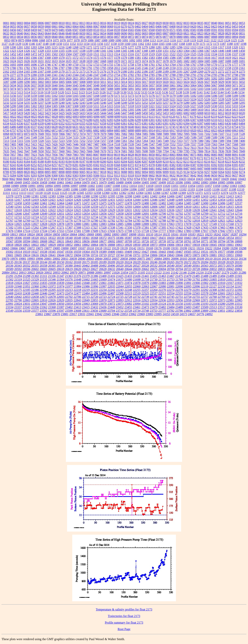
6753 (228, 127)
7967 (62, 155)
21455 (154, 276)
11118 (39, 193)
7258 (110, 141)
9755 (88, 179)
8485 (173, 169)
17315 (86, 227)
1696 (34, 65)
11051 (175, 186)
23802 (187, 311)
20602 (35, 269)
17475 (239, 227)
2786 (159, 75)
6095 (90, 117)
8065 (173, 155)
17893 (188, 231)
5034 (13, 85)
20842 (230, 269)
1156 (100, 44)
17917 (205, 231)
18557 (239, 238)
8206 (138, 162)
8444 (55, 169)
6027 (48, 117)
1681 (180, 61)
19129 (115, 248)
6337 (27, 124)
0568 (152, 30)
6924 (221, 130)
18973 (154, 245)
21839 (61, 283)
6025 (34, 117)
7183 (173, 137)
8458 (82, 169)
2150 (173, 68)
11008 (116, 186)
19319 (27, 252)
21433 (128, 276)
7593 (69, 148)
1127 (5, 44)
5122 (75, 92)
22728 (128, 297)
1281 (159, 47)
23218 (213, 304)
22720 (94, 297)
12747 (154, 217)
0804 (152, 33)
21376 (77, 276)
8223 (228, 162)
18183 (192, 234)
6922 (207, 130)
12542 (27, 207)
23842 (213, 311)
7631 (242, 148)
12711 (213, 214)
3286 (242, 78)
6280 (89, 120)
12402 (154, 196)
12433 (120, 200)
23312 (239, 304)
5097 (166, 89)
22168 (10, 290)
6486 (13, 127)
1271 (89, 47)
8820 (27, 172)
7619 (221, 148)
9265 (228, 172)
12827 (35, 224)
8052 (159, 155)
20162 (69, 262)
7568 (235, 144)
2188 (159, 72)
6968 (6, 134)
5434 (89, 113)
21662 (86, 279)
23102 (145, 304)
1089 (111, 40)
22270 (162, 290)
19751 (137, 255)
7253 (89, 141)
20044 (99, 259)
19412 (137, 252)
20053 (107, 259)
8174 (214, 158)
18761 (188, 241)
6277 (69, 120)
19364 (86, 252)
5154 (241, 92)
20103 (183, 259)
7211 (235, 137)
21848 (86, 283)
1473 (41, 54)
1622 (242, 58)
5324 (172, 106)
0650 (82, 33)
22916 (137, 300)
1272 (96, 47)
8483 (166, 169)
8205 (131, 162)
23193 (205, 304)
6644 (159, 127)
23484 (171, 307)
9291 (27, 175)
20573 (222, 266)
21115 (150, 273)
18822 (35, 245)
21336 (52, 276)
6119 (165, 117)
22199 (44, 290)
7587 (55, 148)
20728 (196, 269)
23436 (103, 307)
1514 (117, 54)
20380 (69, 266)
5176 (152, 96)
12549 (52, 207)
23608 (77, 311)
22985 (239, 300)
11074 (24, 189)
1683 (193, 61)
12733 (86, 217)
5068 (221, 85)
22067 (154, 286)
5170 (110, 96)
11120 (47, 193)
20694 (162, 269)
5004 (55, 82)
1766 (187, 65)
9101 (173, 172)
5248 (117, 103)
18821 (27, 245)
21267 (217, 273)
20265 (171, 262)
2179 (117, 72)
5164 (69, 96)
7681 (124, 151)
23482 (162, 307)
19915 (222, 255)
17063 (171, 224)
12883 (103, 224)
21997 (103, 286)
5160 (41, 96)
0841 (62, 37)
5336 (6, 110)
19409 (128, 252)
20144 (44, 262)
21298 (27, 276)
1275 (117, 47)
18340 (69, 238)
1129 (18, 44)
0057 (27, 26)
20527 (137, 266)
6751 (214, 127)
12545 (44, 207)
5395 (131, 110)
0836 (34, 37)
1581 (138, 58)
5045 (76, 85)
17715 (137, 231)
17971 (230, 231)
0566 (138, 30)
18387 (128, 238)
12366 (156, 193)
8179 (242, 158)
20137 (27, 262)
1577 (110, 58)
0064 (76, 26)
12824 (10, 224)
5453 (166, 113)
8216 (207, 162)
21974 (61, 286)
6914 (152, 130)
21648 (77, 279)
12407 (179, 196)
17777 (162, 231)
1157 (107, 44)
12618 (18, 210)
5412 (214, 110)
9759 (109, 179)
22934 (154, 300)
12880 (77, 224)
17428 (188, 227)
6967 (242, 130)
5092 (138, 89)
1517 (138, 54)
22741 (154, 297)
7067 (69, 134)
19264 (217, 248)
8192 (55, 162)
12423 (61, 200)
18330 (61, 238)
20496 (111, 266)
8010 (110, 155)
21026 (116, 273)
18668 (94, 241)
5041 (62, 85)
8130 (61, 158)
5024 (186, 82)
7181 (159, 137)
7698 (145, 151)
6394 (187, 124)
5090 (124, 89)
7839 (228, 151)
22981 (230, 300)
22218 (77, 290)
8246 (20, 165)
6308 (200, 120)
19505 (188, 252)
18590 (18, 241)
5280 (187, 103)
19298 (243, 248)
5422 (41, 113)
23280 (222, 304)
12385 (69, 196)
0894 (235, 37)
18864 (94, 245)
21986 (86, 286)
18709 (128, 241)
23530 (239, 307)
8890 (41, 172)
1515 (124, 54)
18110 (149, 234)
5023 (179, 82)
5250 (131, 103)
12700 (162, 214)
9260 (214, 172)
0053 (242, 23)
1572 (76, 58)
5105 (214, 89)
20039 (73, 259)
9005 (82, 172)
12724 (35, 217)
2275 (242, 72)
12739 (111, 217)
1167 (175, 44)
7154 (69, 137)
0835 (27, 37)
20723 (188, 269)
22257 (145, 290)
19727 (111, 255)
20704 (179, 269)
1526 (200, 54)
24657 (192, 314)
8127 (48, 158)
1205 (48, 47)
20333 (239, 262)
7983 (76, 155)
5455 (173, 113)
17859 (171, 231)
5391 (117, 110)
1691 (242, 61)
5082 (69, 89)
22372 (230, 290)
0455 (6, 30)
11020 (166, 186)
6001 (180, 113)
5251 (138, 103)
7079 (103, 134)
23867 (48, 314)
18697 (120, 241)
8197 (82, 162)
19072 (31, 248)
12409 (196, 196)
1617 (214, 58)
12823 (239, 221)
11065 (242, 186)
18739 (162, 241)
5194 (27, 99)
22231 (94, 290)
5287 (228, 103)
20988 (91, 273)
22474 (69, 293)
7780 (180, 151)
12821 (222, 221)
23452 (120, 307)
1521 (166, 54)
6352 (62, 124)
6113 (145, 117)
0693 (145, 33)
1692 (6, 65)
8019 (117, 155)
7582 (34, 148)
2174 (89, 72)
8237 (6, 165)
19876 (205, 255)
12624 (69, 210)
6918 (180, 130)
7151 (48, 137)
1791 (89, 68)
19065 (5, 248)
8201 (110, 162)
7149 (34, 137)
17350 (128, 227)
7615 (207, 148)
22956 (179, 300)
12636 (171, 210)
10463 (69, 182)
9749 (61, 179)
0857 (117, 37)
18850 (61, 245)
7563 (214, 144)
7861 (20, 155)
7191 (228, 137)
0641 (27, 33)
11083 (49, 189)
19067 (22, 248)
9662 (12, 179)
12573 (103, 207)
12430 (103, 200)
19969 (239, 255)
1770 (214, 65)
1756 (117, 65)
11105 (208, 189)
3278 (186, 78)
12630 (120, 210)
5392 (124, 110)
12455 (230, 200)
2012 (117, 68)
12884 (111, 224)
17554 (69, 231)
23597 (61, 311)
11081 (41, 189)
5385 (82, 110)
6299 (138, 120)
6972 (20, 134)
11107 (224, 189)
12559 (94, 207)
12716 (238, 214)
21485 (196, 276)
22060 (137, 286)
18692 (111, 241)
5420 (27, 113)
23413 (77, 307)
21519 (18, 279)
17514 (27, 231)
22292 (205, 290)
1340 (96, 51)
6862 (48, 130)
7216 (27, 141)
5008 (82, 82)
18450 (171, 238)
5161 (48, 96)
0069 (110, 26)
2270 (207, 72)
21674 (111, 279)
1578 (117, 58)
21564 (61, 279)
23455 (128, 307)
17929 (213, 231)
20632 (111, 269)
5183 (200, 96)
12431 (111, 200)
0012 (75, 23)
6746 (179, 127)
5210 (103, 99)
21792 (196, 279)
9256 (200, 172)
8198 (89, 162)
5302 (34, 106)
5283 (207, 103)
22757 (205, 297)
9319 (138, 175)
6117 (159, 117)
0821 (187, 33)
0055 (13, 26)
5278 (173, 103)
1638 (82, 61)
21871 (120, 283)
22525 (145, 293)
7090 (173, 134)
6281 (96, 120)
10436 (208, 179)
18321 (44, 238)
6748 (193, 127)
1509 (82, 54)
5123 (82, 92)
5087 (103, 89)
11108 (232, 189)
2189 (166, 72)
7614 (200, 148)
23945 (107, 314)
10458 (44, 182)
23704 (111, 311)
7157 (89, 137)
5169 (103, 96)
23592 (44, 311)
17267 (52, 227)
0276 (131, 26)
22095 (188, 286)
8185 (34, 162)
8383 (180, 165)
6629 (62, 127)
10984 (213, 182)
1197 (237, 44)
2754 (117, 75)
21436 (137, 276)
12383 (52, 196)
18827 (44, 245)
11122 (55, 193)
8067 (187, 155)
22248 (128, 290)
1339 (89, 51)
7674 (117, 151)
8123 (27, 158)
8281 (76, 165)
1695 (27, 65)
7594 (76, 148)
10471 (94, 182)
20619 (69, 269)
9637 (186, 175)
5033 (6, 85)
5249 (124, 103)
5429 (76, 113)
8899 (69, 172)
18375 (111, 238)
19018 (196, 245)
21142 (175, 273)
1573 (82, 58)
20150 (61, 262)
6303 (166, 120)
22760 (213, 297)
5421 (34, 113)
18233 (209, 234)
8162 (152, 158)
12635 (162, 210)
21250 (208, 273)
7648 (34, 151)
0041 (221, 23)
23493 (188, 307)
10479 (103, 182)
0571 (172, 30)
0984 (28, 40)
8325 (103, 165)
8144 (103, 158)
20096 (175, 259)
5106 (221, 89)
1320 (235, 47)
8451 (76, 169)
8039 (138, 155)
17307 (69, 227)
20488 (94, 266)
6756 (6, 130)
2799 (242, 75)
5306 (62, 106)
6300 (145, 120)
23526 (230, 307)
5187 (221, 96)
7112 (228, 134)
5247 (110, 103)
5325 (179, 106)
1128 (11, 44)
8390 (200, 165)
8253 (41, 165)
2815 (34, 78)
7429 (62, 144)
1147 (39, 44)
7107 (221, 134)
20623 (86, 269)
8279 (69, 165)
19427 (145, 252)
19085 (56, 248)
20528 (145, 266)
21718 (145, 279)
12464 (61, 203)
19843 (171, 255)
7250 (69, 141)
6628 (55, 127)
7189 (214, 137)
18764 (196, 241)
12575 (111, 207)
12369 (182, 193)
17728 (145, 231)
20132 (234, 259)
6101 (124, 117)
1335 (62, 51)
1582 (145, 58)
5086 (96, 89)
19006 (171, 245)
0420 (193, 26)
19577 (222, 252)
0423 (214, 26)
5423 (48, 113)
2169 (55, 72)
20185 (94, 262)
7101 (200, 134)
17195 (18, 227)
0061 (55, 26)
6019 (235, 113)
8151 (131, 158)
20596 (27, 269)
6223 (235, 117)
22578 (205, 293)
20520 (120, 266)
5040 (55, 85)
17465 (222, 227)
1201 (20, 47)
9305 (89, 175)
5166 (82, 96)
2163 (13, 72)
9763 (130, 179)
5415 (235, 110)
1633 (55, 61)
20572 (213, 266)
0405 (152, 26)
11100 (166, 189)
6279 (82, 120)
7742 (173, 151)
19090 (65, 248)
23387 (61, 307)
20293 (213, 262)
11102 (183, 189)
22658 (35, 297)
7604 (138, 148)
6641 (138, 127)
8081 (200, 155)
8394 (228, 165)
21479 (187, 276)
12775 (61, 221)
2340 (48, 75)
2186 (145, 72)
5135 (158, 92)
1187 (223, 44)
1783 (34, 68)
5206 (76, 99)
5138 (179, 92)
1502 (55, 54)
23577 (35, 311)
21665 (94, 279)
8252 (34, 165)
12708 (196, 214)
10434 (191, 179)
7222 (55, 141)
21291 (10, 276)
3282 (214, 78)
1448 (228, 51)
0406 (159, 26)
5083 (76, 89)
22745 (171, 297)
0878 (173, 37)
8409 (27, 169)
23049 (52, 304)
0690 (124, 33)
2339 (41, 75)
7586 (48, 148)
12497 (230, 203)
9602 (152, 175)
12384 (61, 196)
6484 (242, 124)
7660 (62, 151)
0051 (228, 23)
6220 (221, 117)
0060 (48, 26)
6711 (166, 127)
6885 (117, 130)
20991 (99, 273)
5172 (124, 96)
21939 (10, 286)
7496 (103, 144)
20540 (171, 266)
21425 (120, 276)
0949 (242, 37)
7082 (124, 134)
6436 (228, 124)
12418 (27, 200)
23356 (35, 307)
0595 (242, 30)
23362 (44, 307)
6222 (228, 117)
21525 (27, 279)
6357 (96, 124)
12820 (213, 221)
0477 (41, 30)
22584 (213, 293)
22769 (222, 297)
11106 (216, 189)
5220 (166, 99)
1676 (152, 61)
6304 (173, 120)
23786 (179, 311)
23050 (61, 304)
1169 (189, 44)
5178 (166, 96)
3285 (235, 78)
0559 (117, 30)
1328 (41, 51)
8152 (138, 158)
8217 (214, 162)
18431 (162, 238)
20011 (65, 259)
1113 (153, 40)
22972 (213, 300)
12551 (69, 207)
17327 (94, 227)
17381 (145, 227)
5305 (55, 106)
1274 (110, 47)
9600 (145, 175)
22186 (35, 290)
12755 (213, 217)
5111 (6, 92)
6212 (200, 117)
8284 (82, 165)
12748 (162, 217)
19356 (69, 252)
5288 (235, 103)
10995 (57, 186)
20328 (222, 262)
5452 (159, 113)
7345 (159, 141)
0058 (34, 26)
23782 (171, 311)
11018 (150, 186)
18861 (77, 245)
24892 (209, 314)
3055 (166, 78)
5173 (131, 96)
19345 (52, 252)
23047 (44, 304)
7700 (159, 151)
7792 (193, 151)
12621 (44, 210)
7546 (145, 144)
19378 (94, 252)
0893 (228, 37)
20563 (205, 266)
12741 (120, 217)
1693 (13, 65)
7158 (96, 137)
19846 (179, 255)
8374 (138, 165)
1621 (235, 58)
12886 (128, 224)
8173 (207, 158)
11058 (216, 186)
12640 (205, 210)
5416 (242, 110)
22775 (239, 297)
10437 (216, 179)
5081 (62, 89)
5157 (20, 96)
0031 (172, 23)
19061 (230, 245)
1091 (125, 40)
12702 (179, 214)
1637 (76, 61)
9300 (55, 175)
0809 (173, 33)
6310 (214, 120)
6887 (124, 130)
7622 (235, 148)
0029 (159, 23)
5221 (172, 99)
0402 (138, 26)
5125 (96, 92)
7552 (173, 144)
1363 (180, 51)
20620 (77, 269)
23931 (82, 314)
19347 (61, 252)
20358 (44, 266)
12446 (154, 200)
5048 (96, 85)
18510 (213, 238)
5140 (193, 92)
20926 (40, 273)
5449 (138, 113)
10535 (171, 182)
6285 (124, 120)
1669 (110, 61)
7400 (242, 141)
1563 (13, 58)
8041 (145, 155)
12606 (154, 207)
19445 (171, 252)
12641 (213, 210)
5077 (34, 89)
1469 (27, 54)
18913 (120, 245)
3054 (159, 78)
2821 (76, 78)
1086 (91, 40)
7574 (13, 148)
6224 (242, 117)
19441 (154, 252)
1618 (221, 58)
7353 (180, 141)
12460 (35, 203)
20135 (10, 262)
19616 (35, 255)
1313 (193, 47)
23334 (10, 307)
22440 (35, 293)
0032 (179, 23)
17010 (162, 224)
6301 (152, 120)
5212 (117, 99)
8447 (62, 169)
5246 (103, 103)
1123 (220, 40)
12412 (221, 196)
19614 (27, 255)
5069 (228, 85)
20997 (108, 273)
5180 (180, 96)
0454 (242, 26)
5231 (242, 99)
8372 (131, 165)
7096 (193, 134)
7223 (62, 141)
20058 (124, 259)
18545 (222, 238)
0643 (41, 33)
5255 (159, 103)
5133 (144, 92)
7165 (131, 137)
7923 (34, 155)
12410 (205, 196)
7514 (110, 144)
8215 (200, 162)
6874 (69, 130)
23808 (196, 311)
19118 (99, 248)
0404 (145, 26)
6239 (41, 120)
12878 (61, 224)
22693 (61, 297)
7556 (187, 144)
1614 (193, 58)
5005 (62, 82)
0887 (207, 37)
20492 (103, 266)
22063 (145, 286)
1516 (131, 54)
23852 (230, 311)
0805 (159, 33)
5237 (41, 103)
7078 (96, 134)
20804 (205, 269)
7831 (214, 151)
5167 (89, 96)
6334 (6, 124)
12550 (61, 207)
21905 (213, 283)
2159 (235, 68)
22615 (230, 293)
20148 (52, 262)
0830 (235, 33)
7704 (166, 151)
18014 (22, 234)
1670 (117, 61)
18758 (179, 241)
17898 (196, 231)
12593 (128, 207)
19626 (44, 255)
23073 (120, 304)
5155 (6, 96)
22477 (77, 293)
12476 (111, 203)
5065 (200, 85)
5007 (76, 82)
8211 (173, 162)
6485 (6, 127)
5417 (6, 113)
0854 (96, 37)
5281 (193, 103)
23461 (137, 307)
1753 (96, 65)
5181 (187, 96)
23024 (18, 304)
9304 (82, 175)
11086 (74, 189)
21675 (120, 279)
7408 (20, 144)
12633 (145, 210)
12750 (179, 217)
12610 (188, 207)
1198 (243, 44)
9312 (110, 175)
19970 (5, 259)
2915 (131, 78)
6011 (214, 113)
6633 (89, 127)
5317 (124, 106)
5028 (214, 82)
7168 (152, 137)
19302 (10, 252)
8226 (235, 162)
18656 (86, 241)
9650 (214, 175)
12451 (196, 200)
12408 (188, 196)
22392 (239, 290)
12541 (18, 207)
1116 (173, 40)
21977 (69, 286)
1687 (221, 61)
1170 (196, 44)
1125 (234, 40)
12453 (213, 200)
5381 (62, 110)
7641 (13, 151)
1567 (41, 58)
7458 (82, 144)
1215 (55, 47)
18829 (52, 245)
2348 (103, 75)
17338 (111, 227)
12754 (205, 217)
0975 (21, 40)
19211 (192, 248)
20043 (90, 259)
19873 (188, 255)
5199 (62, 99)
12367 (165, 193)
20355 (35, 266)
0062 (62, 26)
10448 (10, 182)
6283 (110, 120)
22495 (94, 293)
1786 (55, 68)
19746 (128, 255)
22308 (213, 290)
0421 (200, 26)
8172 (200, 158)
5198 (55, 99)
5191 (6, 99)
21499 (230, 276)
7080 (110, 134)
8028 (131, 155)
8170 (193, 158)
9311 (103, 175)
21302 (35, 276)
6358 (103, 124)
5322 (159, 106)
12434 (128, 200)
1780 (13, 68)
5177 (159, 96)
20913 (23, 273)
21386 (94, 276)
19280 (226, 248)
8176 (228, 158)
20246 (154, 262)
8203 (117, 162)
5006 (69, 82)
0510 (96, 30)
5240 (62, 103)
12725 (44, 217)
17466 (230, 227)
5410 (200, 110)
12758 (230, 217)
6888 (131, 130)
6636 (103, 127)
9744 (54, 179)
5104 (207, 89)
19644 (61, 255)
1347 (138, 51)
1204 (41, 47)
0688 (110, 33)
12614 (221, 207)
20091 (166, 259)
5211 (110, 99)
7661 (69, 151)
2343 (69, 75)
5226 (207, 99)
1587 (180, 58)
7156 (82, 137)
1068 (42, 40)
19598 (239, 252)
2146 (145, 68)
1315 (207, 47)
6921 (200, 130)
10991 (32, 186)
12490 (205, 203)
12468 (69, 203)
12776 (69, 221)
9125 (180, 172)
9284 (13, 175)
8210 (166, 162)
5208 (89, 99)
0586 (200, 30)
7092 (180, 134)
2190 (173, 72)
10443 (242, 179)
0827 (214, 33)
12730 (77, 217)
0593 (228, 30)
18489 (205, 238)
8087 (221, 155)
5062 (180, 85)
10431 (174, 179)
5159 (34, 96)
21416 (111, 276)
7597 (96, 148)
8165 (172, 158)
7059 (55, 134)
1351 (166, 51)
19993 (31, 259)
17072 (179, 224)
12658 (120, 214)
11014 (133, 186)
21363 (69, 276)
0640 (20, 33)
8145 (110, 158)
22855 (94, 300)
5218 (159, 99)
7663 (76, 151)
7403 (6, 144)
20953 (57, 273)
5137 (172, 92)
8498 (207, 169)
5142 (207, 92)
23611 (86, 311)
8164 (166, 158)
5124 (89, 92)
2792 (200, 75)
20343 (18, 266)
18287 (234, 234)
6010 (207, 113)
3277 (179, 78)
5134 (151, 92)
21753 (171, 279)
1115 (166, 40)
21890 (179, 283)
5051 (117, 85)
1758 (131, 65)
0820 (180, 33)
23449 (111, 307)
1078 (77, 40)
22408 (10, 293)
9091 (131, 172)
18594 (27, 241)
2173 (82, 72)
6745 (172, 127)
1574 (89, 58)
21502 (10, 279)
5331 (221, 106)
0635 (13, 33)
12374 (224, 193)
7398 (235, 141)
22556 (188, 293)
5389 (103, 110)
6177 (186, 117)
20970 (74, 273)
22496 (103, 293)
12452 (205, 200)
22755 (196, 297)
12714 (230, 214)
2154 (200, 68)
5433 (82, 113)
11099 (158, 189)
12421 (52, 200)
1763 (166, 65)
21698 (137, 279)
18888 (111, 245)
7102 (207, 134)
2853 (82, 78)
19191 (175, 248)
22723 (103, 297)
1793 (96, 68)
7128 (242, 134)
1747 (55, 65)
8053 (166, 155)
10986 (230, 182)
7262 (131, 141)
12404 (162, 196)
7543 (138, 144)
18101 (141, 234)
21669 (103, 279)
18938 (145, 245)
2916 (138, 78)
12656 (103, 214)
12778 (77, 221)
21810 (222, 279)
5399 (159, 110)
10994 (49, 186)
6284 (117, 120)
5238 (48, 103)
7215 (20, 141)
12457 (10, 203)
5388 (96, 110)
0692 (138, 33)
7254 (96, 141)
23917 (73, 314)
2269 (200, 72)
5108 (235, 89)
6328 (235, 120)
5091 (131, 89)
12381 (35, 196)
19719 (103, 255)
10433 (182, 179)
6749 (200, 127)
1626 (27, 61)
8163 (159, 158)
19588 (230, 252)
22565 (196, 293)
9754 (82, 179)
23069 (94, 304)
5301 (27, 106)
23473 (145, 307)
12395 (111, 196)
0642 (34, 33)
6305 (180, 120)
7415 (34, 144)
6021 (6, 117)
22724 (111, 297)
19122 (107, 248)
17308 (77, 227)
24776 (200, 314)
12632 (137, 210)
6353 (69, 124)
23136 (171, 304)
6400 (207, 124)
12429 (94, 200)
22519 (137, 293)
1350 (159, 51)
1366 (200, 51)
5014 (124, 82)
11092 (108, 189)
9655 (228, 175)
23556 (18, 311)
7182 (166, 137)
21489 (213, 276)
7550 (166, 144)
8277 (62, 165)
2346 (89, 75)
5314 (103, 106)
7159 (103, 137)
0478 (48, 30)
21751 (162, 279)
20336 (10, 266)
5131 (130, 92)
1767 (193, 65)
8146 (117, 158)
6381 (145, 124)
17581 (77, 231)
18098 (133, 234)
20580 (239, 266)
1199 (6, 47)
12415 (238, 196)
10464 (77, 182)
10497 (154, 182)
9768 (158, 179)
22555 (179, 293)
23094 (137, 304)
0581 (179, 30)
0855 (103, 37)
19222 (209, 248)
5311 (96, 106)
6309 (207, 120)
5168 (96, 96)
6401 (214, 124)
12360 (106, 193)
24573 (183, 314)
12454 (222, 200)
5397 (145, 110)
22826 (52, 300)
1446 (221, 51)
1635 (69, 61)
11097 (141, 189)
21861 (103, 283)
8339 (110, 165)
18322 (52, 238)
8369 (124, 165)
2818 (55, 78)
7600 (117, 148)
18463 (188, 238)
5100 (180, 89)
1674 (145, 61)
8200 (103, 162)
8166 (179, 158)
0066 (89, 26)
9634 (179, 175)
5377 (41, 110)
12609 (179, 207)
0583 (193, 30)
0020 (124, 23)
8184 (27, 162)
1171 (202, 44)
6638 (117, 127)
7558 (200, 144)
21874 (128, 283)
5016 (138, 82)
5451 (152, 113)
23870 (56, 314)
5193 (20, 99)
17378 (137, 227)
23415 (86, 307)
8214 (193, 162)
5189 (235, 96)
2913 (117, 78)
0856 (110, 37)
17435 (205, 227)
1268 (75, 47)
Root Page (124, 629)
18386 (120, 238)
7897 (27, 155)
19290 (234, 248)
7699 (152, 151)
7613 (193, 148)
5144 (221, 92)
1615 (200, 58)
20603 (44, 269)
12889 (145, 224)
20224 (128, 262)
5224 (193, 99)
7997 (82, 155)
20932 (48, 273)
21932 (239, 283)
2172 (76, 72)
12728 (61, 217)
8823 (34, 172)
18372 (103, 238)
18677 (103, 241)
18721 (137, 241)
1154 (86, 44)
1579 (124, 58)
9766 (151, 179)
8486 (180, 169)
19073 (39, 248)
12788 (162, 221)
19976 (14, 259)
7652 (48, 151)
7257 (103, 141)
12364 (140, 193)
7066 (62, 134)
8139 (82, 158)
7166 (138, 137)
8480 (145, 169)
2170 (62, 72)
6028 (55, 117)
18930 (137, 245)
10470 (86, 182)
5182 (193, 96)
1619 (228, 58)
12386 (77, 196)
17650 (111, 231)
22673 (44, 297)
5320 (145, 106)
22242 (111, 290)
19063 (239, 245)
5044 (69, 85)
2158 (228, 68)
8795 (13, 172)
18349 (77, 238)
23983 (150, 314)
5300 (20, 106)
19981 (22, 259)
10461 (61, 182)
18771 (205, 241)
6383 (159, 124)
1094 (146, 40)
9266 (235, 172)
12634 (154, 210)
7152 (55, 137)
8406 (13, 169)
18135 (166, 234)
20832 (213, 269)
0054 (6, 26)
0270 (124, 26)
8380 (159, 165)
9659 (242, 175)
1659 (89, 61)
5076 (27, 89)
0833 (13, 37)
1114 (160, 40)
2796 (221, 75)
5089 (117, 89)
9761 (116, 179)
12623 (61, 210)
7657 (55, 151)
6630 (69, 127)
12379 (18, 196)
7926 (41, 155)
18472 (196, 238)
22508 (120, 293)
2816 (41, 78)
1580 (131, 58)
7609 (166, 148)
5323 (166, 106)
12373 (216, 193)
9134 (187, 172)
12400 (137, 196)
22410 (18, 293)
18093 (116, 234)
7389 (221, 141)
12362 (123, 193)
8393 (221, 165)
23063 (86, 304)
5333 (235, 106)
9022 (110, 172)
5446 (117, 113)
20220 (120, 262)
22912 (128, 300)
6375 (138, 124)
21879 (145, 283)
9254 (193, 172)
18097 (124, 234)
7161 (117, 137)
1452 (13, 54)
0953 (7, 40)
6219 (214, 117)
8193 (62, 162)
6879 (82, 130)
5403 (187, 110)
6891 (145, 130)
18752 (171, 241)
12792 (188, 221)
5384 (76, 110)
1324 (20, 51)
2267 (187, 72)
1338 (82, 51)
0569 (159, 30)
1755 (110, 65)
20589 (10, 269)
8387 (193, 165)
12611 (196, 207)
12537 (239, 203)
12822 (230, 221)
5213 (124, 99)
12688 (137, 214)
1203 (34, 47)
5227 (214, 99)
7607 (159, 148)
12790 (171, 221)
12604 (137, 207)
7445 (69, 144)
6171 (179, 117)
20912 (14, 273)
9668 (26, 179)
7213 (6, 141)
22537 (154, 293)
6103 (138, 117)
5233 (13, 103)
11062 (225, 186)
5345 (20, 110)
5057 (152, 85)
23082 (128, 304)
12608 (171, 207)
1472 (34, 54)
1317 (221, 47)
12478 (128, 203)
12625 (77, 210)
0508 (82, 30)
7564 (221, 144)
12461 (44, 203)
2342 (62, 75)
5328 (200, 106)
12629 (111, 210)
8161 (145, 158)
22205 (52, 290)
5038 (41, 85)
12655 (94, 214)
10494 (137, 182)
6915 (159, 130)
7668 (96, 151)
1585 (166, 58)
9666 (19, 179)
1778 (242, 65)
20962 (65, 273)
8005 (89, 155)
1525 (193, 54)
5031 (235, 82)
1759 (138, 65)
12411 (213, 196)
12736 (103, 217)
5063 (187, 85)
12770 (35, 221)
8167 (186, 158)
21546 (52, 279)
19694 (77, 255)
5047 (89, 85)
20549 (188, 266)
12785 (137, 221)
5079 (48, 89)
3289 (20, 82)
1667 (96, 61)
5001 (34, 82)
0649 (76, 33)
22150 (221, 286)
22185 (27, 290)
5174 (138, 96)
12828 (44, 224)
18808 (239, 241)
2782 (131, 75)
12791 (179, 221)
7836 (221, 151)
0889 (221, 37)
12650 (52, 214)
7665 (82, 151)
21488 (204, 276)
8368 (117, 165)
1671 (124, 61)
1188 (230, 44)
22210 (61, 290)
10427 (166, 179)
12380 (27, 196)
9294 (41, 175)
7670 (103, 151)
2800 (6, 78)
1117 (180, 40)
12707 (188, 214)
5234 (20, 103)
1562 (6, 58)
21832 (35, 283)
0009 (55, 23)
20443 (77, 266)
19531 (205, 252)
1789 (76, 68)
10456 (35, 182)
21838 (52, 283)
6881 (89, 130)
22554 (171, 293)
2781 (124, 75)
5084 (82, 89)
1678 (166, 61)
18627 (52, 241)
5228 (221, 99)
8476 (131, 169)
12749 (171, 217)
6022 (13, 117)
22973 (222, 300)
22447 (52, 293)
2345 (82, 75)
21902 (205, 283)
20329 (230, 262)
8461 (89, 169)
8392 (214, 165)
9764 (137, 179)
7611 (179, 148)
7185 (187, 137)
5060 (166, 85)
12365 (148, 193)
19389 (103, 252)
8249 (27, 165)
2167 (41, 72)
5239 (55, 103)
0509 (89, 30)
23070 (103, 304)
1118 (186, 40)
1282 (166, 47)
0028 (152, 23)
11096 (133, 189)
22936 (162, 300)
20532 (154, 266)
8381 (166, 165)
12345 (80, 193)
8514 (242, 169)
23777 (162, 311)
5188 (228, 96)
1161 (134, 44)
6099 (117, 117)
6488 (20, 127)
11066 (7, 189)
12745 (145, 217)
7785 (187, 151)
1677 (159, 61)
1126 (241, 40)
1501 (48, 54)
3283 (221, 78)
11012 (125, 186)
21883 (162, 283)
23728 (128, 311)
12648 (35, 214)
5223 (186, 99)
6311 (221, 120)
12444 (137, 200)
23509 (205, 307)
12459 (27, 203)
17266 (44, 227)
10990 (23, 186)
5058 (159, 85)
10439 (225, 179)
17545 (52, 231)
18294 (243, 234)
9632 (172, 175)
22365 (222, 290)
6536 (27, 127)
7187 (200, 137)
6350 (55, 124)
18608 (44, 241)
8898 (62, 172)
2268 (193, 72)
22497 (111, 293)
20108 (192, 259)
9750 (68, 179)
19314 (18, 252)
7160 (110, 137)
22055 (128, 286)
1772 (221, 65)
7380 (200, 141)
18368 (94, 238)
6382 (152, 124)
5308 (76, 106)
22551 (162, 293)
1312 (186, 47)
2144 (131, 68)
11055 (200, 186)
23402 (69, 307)
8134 (68, 158)
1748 (62, 65)
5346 (27, 110)
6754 (235, 127)
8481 (152, 169)
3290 (27, 82)
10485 (111, 182)
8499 (214, 169)
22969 (196, 300)
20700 (171, 269)
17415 (171, 227)
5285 (221, 103)
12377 (241, 193)
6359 (110, 124)
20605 (52, 269)
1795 (103, 68)
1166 (168, 44)
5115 (34, 92)
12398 (128, 196)
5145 (228, 92)
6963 (235, 130)
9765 (144, 179)
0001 (6, 23)
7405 (13, 144)
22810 (44, 300)
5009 (89, 82)
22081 (171, 286)
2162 (6, 72)
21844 (69, 283)
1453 (20, 54)
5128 (117, 92)
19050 (222, 245)
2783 (138, 75)
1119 (193, 40)
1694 (20, 65)
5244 (89, 103)
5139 (186, 92)
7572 (6, 148)
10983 (205, 182)
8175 (221, 158)
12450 (188, 200)
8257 (55, 165)
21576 (69, 279)
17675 (120, 231)
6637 (110, 127)
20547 (179, 266)
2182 (138, 72)
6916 (166, 130)
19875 (196, 255)
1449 (235, 51)
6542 (41, 127)
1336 (69, 51)
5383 (69, 110)
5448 (131, 113)
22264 (154, 290)
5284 (214, 103)
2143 (124, 68)
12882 (94, 224)
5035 (20, 85)
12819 (205, 221)
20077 (150, 259)
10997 (74, 186)
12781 (103, 221)
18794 (222, 241)
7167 (145, 137)
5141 (200, 92)
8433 (34, 169)
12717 (10, 217)
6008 (200, 113)
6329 (242, 120)
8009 (103, 155)
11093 (116, 189)
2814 (27, 78)
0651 (89, 33)
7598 (103, 148)
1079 (84, 40)
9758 (102, 179)
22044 (120, 286)
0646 (62, 33)
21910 (222, 283)
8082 (207, 155)
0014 (89, 23)
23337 (18, 307)
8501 (221, 169)
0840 (55, 37)
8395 (235, 165)
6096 (97, 117)
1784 (41, 68)
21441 (145, 276)
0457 (20, 30)
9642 (193, 175)
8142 (89, 158)
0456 (13, 30)
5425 (62, 113)
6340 (48, 124)
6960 (228, 130)
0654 (103, 33)
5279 (180, 103)
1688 (228, 61)
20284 (205, 262)
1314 (200, 47)
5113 (20, 92)
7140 (20, 137)
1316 (214, 47)
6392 (173, 124)
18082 (107, 234)
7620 (228, 148)
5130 (124, 92)
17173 (239, 224)
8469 (110, 169)
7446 (76, 144)
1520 (159, 54)
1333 (48, 51)
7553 (180, 144)
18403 (145, 238)
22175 (18, 290)
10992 (40, 186)
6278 (76, 120)
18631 (61, 241)
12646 (18, 214)
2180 (124, 72)
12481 (154, 203)
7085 (145, 134)
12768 (18, 221)
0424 (221, 26)
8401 (6, 169)
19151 (141, 248)
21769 (179, 279)
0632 (6, 33)
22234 (103, 290)
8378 (152, 165)
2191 (180, 72)
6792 (20, 130)
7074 (82, 134)
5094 (152, 89)
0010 (62, 23)
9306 (96, 175)
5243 (82, 103)
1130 (25, 44)
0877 (166, 37)
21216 (200, 273)
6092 (69, 117)
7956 (55, 155)
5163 (62, 96)
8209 (159, 162)
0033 (186, 23)
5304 (48, 106)
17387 (154, 227)
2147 (152, 68)
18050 (56, 234)
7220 (41, 141)
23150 (179, 304)
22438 (27, 293)
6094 (83, 117)
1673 (138, 61)
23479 (154, 307)
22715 (86, 297)
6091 (62, 117)
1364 (187, 51)
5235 (27, 103)
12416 (10, 200)
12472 (86, 203)
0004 (27, 23)
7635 (6, 151)
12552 (77, 207)
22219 (86, 290)
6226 (13, 120)
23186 (196, 304)
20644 (128, 269)
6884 (110, 130)
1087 (98, 40)
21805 (213, 279)
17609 (94, 231)
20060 (133, 259)
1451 (6, 54)
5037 (34, 85)
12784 (128, 221)
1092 (132, 40)
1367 (207, 51)
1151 (66, 44)
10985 (222, 182)
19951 (230, 255)
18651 (77, 241)
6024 (27, 117)
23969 (141, 314)
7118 (235, 134)
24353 (166, 314)
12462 (52, 203)
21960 (35, 286)
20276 (196, 262)
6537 (34, 127)
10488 (120, 182)
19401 (120, 252)
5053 (131, 85)
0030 (166, 23)
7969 (69, 155)
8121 (20, 158)
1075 (56, 40)
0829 (228, 33)
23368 (52, 307)
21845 (77, 283)
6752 (221, 127)
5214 (131, 99)
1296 (179, 47)
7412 (27, 144)
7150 (41, 137)
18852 (69, 245)
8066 (180, 155)
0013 (82, 23)
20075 (141, 259)
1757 (124, 65)
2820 (69, 78)
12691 (145, 214)
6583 (48, 127)
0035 (200, 23)
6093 (76, 117)
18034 (48, 234)
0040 (214, 23)
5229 (228, 99)
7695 (138, 151)
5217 (152, 99)
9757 (95, 179)
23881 (65, 314)
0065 (82, 26)
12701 (171, 214)
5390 (110, 110)
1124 (227, 40)
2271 (214, 72)
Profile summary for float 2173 (124, 623)
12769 (27, 221)
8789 (6, 172)
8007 (96, 155)
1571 (69, 58)
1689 (235, 61)
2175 (96, 72)
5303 (41, 106)
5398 (152, 110)
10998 (83, 186)
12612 (204, 207)
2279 (27, 75)
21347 (60, 276)
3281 (207, 78)
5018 (152, 82)
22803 (27, 300)
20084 (158, 259)
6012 (221, 113)
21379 (86, 276)
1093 (139, 40)
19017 (188, 245)
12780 (94, 221)
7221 (48, 141)
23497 (196, 307)
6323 (228, 120)
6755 (242, 127)
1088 (104, 40)
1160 (127, 44)
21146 (183, 273)
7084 (138, 134)
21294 (18, 276)
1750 (76, 65)
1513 (110, 54)
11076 (33, 189)
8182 (13, 162)
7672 (110, 151)
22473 (61, 293)
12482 (162, 203)
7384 (214, 141)
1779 (6, 68)
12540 (10, 207)
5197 (48, 99)
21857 (94, 283)
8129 (55, 158)
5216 (145, 99)
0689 (117, 33)
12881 (86, 224)
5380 (55, 110)
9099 (166, 172)
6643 (152, 127)
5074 (13, 89)
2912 (110, 78)
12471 (77, 203)
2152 (187, 68)
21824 (18, 283)
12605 (145, 207)
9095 (152, 172)
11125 (64, 193)
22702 (69, 297)
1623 (6, 61)
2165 (27, 72)
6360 (117, 124)
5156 (13, 96)
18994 (162, 245)
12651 (61, 214)
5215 (138, 99)
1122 (213, 40)
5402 (180, 110)
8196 (76, 162)
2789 (180, 75)
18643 (69, 241)
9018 (103, 172)
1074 (49, 40)
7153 (62, 137)
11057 (208, 186)
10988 (6, 186)
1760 (145, 65)
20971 (82, 273)
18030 (39, 234)
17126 (196, 224)
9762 (123, 179)
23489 (179, 307)
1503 (62, 54)
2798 (235, 75)
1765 (180, 65)
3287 (6, 82)
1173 (216, 44)
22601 (222, 293)
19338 (44, 252)
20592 (18, 269)
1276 (124, 47)
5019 (159, 82)
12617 (10, 210)
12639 (196, 210)
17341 (120, 227)
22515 (128, 293)
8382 (173, 165)
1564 (20, 58)
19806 (154, 255)
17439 (213, 227)
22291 (196, 290)
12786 (145, 221)
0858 (124, 37)
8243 (13, 165)
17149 (213, 224)
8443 (48, 169)
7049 (41, 134)
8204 (124, 162)
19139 (124, 248)
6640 (131, 127)
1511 (96, 54)
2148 (159, 68)
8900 (76, 172)
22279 (188, 290)
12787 (154, 221)
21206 (191, 273)
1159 (121, 44)
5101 (187, 89)
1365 (193, 51)
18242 (217, 234)
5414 (228, 110)
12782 (111, 221)
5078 (41, 89)
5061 (173, 85)
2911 (103, 78)
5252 (145, 103)
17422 (179, 227)
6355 (82, 124)
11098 (150, 189)
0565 (131, 30)
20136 (18, 262)
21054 (124, 273)
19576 (213, 252)
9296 (48, 175)
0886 (200, 37)
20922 (31, 273)
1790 (82, 68)
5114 (27, 92)
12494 (213, 203)
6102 (131, 117)
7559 (207, 144)
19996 (39, 259)
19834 (162, 255)
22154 (230, 286)
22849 (86, 300)
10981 (188, 182)
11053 (183, 186)
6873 (62, 130)
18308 (27, 238)
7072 (76, 134)
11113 (23, 193)
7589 (62, 148)
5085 (89, 89)
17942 (222, 231)
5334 (242, 106)
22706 (77, 297)
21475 (179, 276)
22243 (120, 290)
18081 (99, 234)
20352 (27, 266)
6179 (193, 117)
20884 (6, 273)
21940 (18, 286)
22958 (188, 300)
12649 (44, 214)
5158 (27, 96)
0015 (96, 23)
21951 (27, 286)
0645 (55, 33)
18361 (86, 238)
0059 (41, 26)
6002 (187, 113)
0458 (27, 30)
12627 (94, 210)
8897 (55, 172)
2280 (34, 75)
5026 (200, 82)
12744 (137, 217)
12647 (27, 214)
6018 (228, 113)
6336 (20, 124)
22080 (162, 286)
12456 (239, 200)
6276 (62, 120)
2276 (6, 75)
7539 (131, 144)
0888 (214, 37)
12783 (120, 221)
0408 (172, 26)
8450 (69, 169)
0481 (62, 30)
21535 (44, 279)
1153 (80, 44)
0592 (221, 30)
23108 (154, 304)
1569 (55, 58)
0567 (145, 30)
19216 (200, 248)
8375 (145, 165)
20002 (56, 259)
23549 (10, 311)
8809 (20, 172)
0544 (110, 30)
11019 (158, 186)
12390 (94, 196)
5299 (13, 106)
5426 (69, 113)
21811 (230, 279)
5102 (193, 89)
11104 (199, 189)
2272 (221, 72)
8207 (145, 162)
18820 (18, 245)
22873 (111, 300)
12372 (207, 193)
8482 (159, 169)
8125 (34, 158)
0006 (41, 23)
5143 (214, 92)
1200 (13, 47)
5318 (131, 106)
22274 (171, 290)
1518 (145, 54)
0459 (34, 30)
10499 (162, 182)
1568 (48, 58)
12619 (27, 210)
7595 (82, 148)
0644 (48, 33)
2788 (173, 75)
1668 (103, 61)
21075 (133, 273)
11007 (108, 186)
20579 (230, 266)
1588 (187, 58)
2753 (110, 75)
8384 (187, 165)
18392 (137, 238)
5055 (138, 85)
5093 (145, 89)
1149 (52, 44)
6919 (187, 130)
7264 (145, 141)
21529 (35, 279)
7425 (48, 144)
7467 (89, 144)
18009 (5, 234)
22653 (27, 297)
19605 (18, 255)
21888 (171, 283)
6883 (103, 130)
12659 (128, 214)
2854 (89, 78)
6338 (34, 124)
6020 (242, 113)
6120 (172, 117)
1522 (172, 54)
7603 (131, 148)
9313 (117, 175)
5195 (34, 99)
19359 (77, 252)
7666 (89, 151)
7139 (13, 137)
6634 (96, 127)
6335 (13, 124)
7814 (207, 151)
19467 (179, 252)
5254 (152, 103)
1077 (70, 40)
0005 (34, 23)
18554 (230, 238)
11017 (141, 186)
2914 (124, 78)
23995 (158, 314)
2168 (48, 72)
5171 (117, 96)
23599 (69, 311)
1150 (59, 44)
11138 (72, 193)
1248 (68, 47)
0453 (235, 26)
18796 (230, 241)
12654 (86, 214)
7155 (76, 137)
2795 (214, 75)
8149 (124, 158)
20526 (128, 266)
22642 (18, 297)
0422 (207, 26)
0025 (138, 23)
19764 (145, 255)
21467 (171, 276)
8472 (117, 169)
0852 (82, 37)
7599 (110, 148)
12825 (18, 224)
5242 (76, 103)
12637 (179, 210)
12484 (179, 203)
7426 (55, 144)
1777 (235, 65)
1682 (187, 61)
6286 (131, 120)
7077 (89, 134)
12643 (230, 210)
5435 (96, 113)
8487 (187, 169)
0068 (103, 26)
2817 (48, 78)
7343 (152, 141)
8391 (207, 165)
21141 (166, 273)
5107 (228, 89)
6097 (103, 117)
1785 (48, 68)
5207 (82, 99)
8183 (20, 162)
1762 (159, 65)
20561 (196, 266)
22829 (61, 300)
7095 (187, 134)
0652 (96, 33)
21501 (238, 276)
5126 (103, 92)
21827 (27, 283)
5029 (221, 82)
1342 (110, 51)
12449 (179, 200)
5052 (124, 85)
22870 (103, 300)
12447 (162, 200)
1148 (46, 44)
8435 (41, 169)
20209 (111, 262)
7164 (124, 137)
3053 (152, 78)
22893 (120, 300)
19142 (132, 248)
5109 (242, 89)
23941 (90, 314)
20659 (137, 269)
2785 (152, 75)
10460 (52, 182)
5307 (69, 106)
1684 (200, 61)
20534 (162, 266)
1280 (152, 47)
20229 (137, 262)
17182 (10, 227)
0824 (207, 33)
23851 (221, 311)
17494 (18, 231)
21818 (10, 283)
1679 (173, 61)
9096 (159, 172)
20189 (103, 262)
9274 (242, 172)
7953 (48, 155)
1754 (103, 65)
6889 (138, 130)
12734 (94, 217)
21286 (242, 273)
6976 (34, 134)
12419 (35, 200)
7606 (152, 148)
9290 (20, 175)
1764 (173, 65)
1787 (62, 68)
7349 (166, 141)
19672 (69, 255)
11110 (240, 189)
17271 (61, 227)
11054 (191, 186)
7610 (173, 148)
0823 (200, 33)
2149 (166, 68)
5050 (110, 85)
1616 (207, 58)
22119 (205, 286)
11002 (91, 186)
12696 (154, 214)
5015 (131, 82)
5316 (117, 106)
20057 (116, 259)
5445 (110, 113)
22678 (52, 297)
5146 (235, 92)
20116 (217, 259)
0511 (103, 30)
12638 (188, 210)
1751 (82, 65)
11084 (58, 189)
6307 (193, 120)
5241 (69, 103)
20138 (35, 262)
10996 (66, 186)
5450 (145, 113)
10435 (199, 179)
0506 (69, 30)
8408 (20, 169)
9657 (235, 175)
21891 (188, 283)
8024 (124, 155)
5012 (110, 82)
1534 (214, 54)
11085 (66, 189)
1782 (27, 68)
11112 (14, 193)
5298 (6, 106)
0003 (20, 23)
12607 (162, 207)
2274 (235, 72)
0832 (6, 37)
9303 (76, 175)
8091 (235, 155)
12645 (10, 214)
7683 (131, 151)
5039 (48, 85)
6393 (180, 124)
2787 (166, 75)
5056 (145, 85)
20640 (120, 269)
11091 (100, 189)
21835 (44, 283)
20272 (188, 262)
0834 (20, 37)
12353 (89, 193)
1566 (34, 58)
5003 (48, 82)
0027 (145, 23)
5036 (27, 85)
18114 (158, 234)
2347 (96, 75)
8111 (6, 158)
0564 (124, 30)
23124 (162, 304)
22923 (145, 300)
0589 (207, 30)
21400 (103, 276)
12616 (238, 207)
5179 (173, 96)
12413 (230, 196)
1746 (48, 65)
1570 (62, 58)
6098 (110, 117)
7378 (193, 141)
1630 (34, 61)
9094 (145, 172)
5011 (103, 82)
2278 (20, 75)
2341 (55, 75)
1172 (209, 44)
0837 (41, 37)
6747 (186, 127)
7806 (200, 151)
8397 (242, 165)
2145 (138, 68)
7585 (41, 148)
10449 (18, 182)
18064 (73, 234)
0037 (207, 23)
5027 (207, 82)
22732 (137, 297)
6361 (124, 124)
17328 (103, 227)
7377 (187, 141)
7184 (180, 137)
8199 (96, 162)
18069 (90, 234)
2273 (228, 72)
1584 (159, 58)
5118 (47, 92)
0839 (48, 37)
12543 (35, 207)
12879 (69, 224)
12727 (52, 217)
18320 (35, 238)
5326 (186, 106)
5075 (20, 89)
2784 (145, 75)
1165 (162, 44)
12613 (213, 207)
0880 (180, 37)
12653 (77, 214)
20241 (145, 262)
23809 (204, 311)
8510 (228, 169)
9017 (96, 172)
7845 (235, 151)
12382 (44, 196)
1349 (152, 51)
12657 (111, 214)
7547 (152, 144)
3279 (193, 78)
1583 (152, 58)
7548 (159, 144)
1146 (32, 44)
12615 (230, 207)
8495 (193, 169)
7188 (207, 137)
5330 (214, 106)
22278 (179, 290)
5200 (69, 99)
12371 (199, 193)
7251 (76, 141)
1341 (103, 51)
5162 (55, 96)
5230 (235, 99)
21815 (238, 279)
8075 (193, 155)
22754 (188, 297)
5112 (13, 92)
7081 (117, 134)
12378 (10, 196)
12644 (239, 210)
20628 (103, 269)
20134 (243, 259)
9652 (221, 175)
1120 (200, 40)
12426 (77, 200)
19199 (183, 248)
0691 (131, 33)
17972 (239, 231)
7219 (34, 141)
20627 (94, 269)
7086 (152, 134)
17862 (179, 231)
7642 (20, 151)
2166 (34, 72)
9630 (159, 175)
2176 (103, 72)
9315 (124, 175)
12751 (188, 217)
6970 (13, 134)
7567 (228, 144)
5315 (110, 106)
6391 (166, 124)
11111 (7, 193)
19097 (73, 248)
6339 (41, 124)
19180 (166, 248)
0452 (228, 26)
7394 (228, 141)
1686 (214, 61)
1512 (103, 54)
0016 (103, 23)
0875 (152, 37)
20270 (179, 262)
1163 (148, 44)
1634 (62, 61)
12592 (120, 207)
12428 (86, 200)
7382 (207, 141)
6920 (193, 130)
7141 (27, 137)
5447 (124, 113)
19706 (86, 255)
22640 (10, 297)
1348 (145, 51)
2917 (145, 78)
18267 (226, 234)
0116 (117, 26)
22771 (230, 297)
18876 (103, 245)
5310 (89, 106)
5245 (96, 103)
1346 (131, 51)
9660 (5, 179)
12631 (128, 210)
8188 (41, 162)
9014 (89, 172)
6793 (27, 130)
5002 (41, 82)
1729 (41, 65)
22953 (171, 300)
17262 (35, 227)
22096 (196, 286)
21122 (158, 273)
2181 (131, 72)
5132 (137, 92)
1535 (221, 54)
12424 (69, 200)
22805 (35, 300)
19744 (120, 255)
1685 (207, 61)
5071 (235, 85)
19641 (52, 255)
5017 (145, 82)
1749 (69, 65)
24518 (175, 314)
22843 (77, 300)
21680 (128, 279)
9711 (33, 179)
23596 (52, 311)
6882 (96, 130)
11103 (191, 189)
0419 (186, 26)
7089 (166, 134)
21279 (225, 273)
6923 (214, 130)
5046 (82, 85)
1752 (89, 65)
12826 (27, 224)
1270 (82, 47)
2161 (242, 68)
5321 (152, 106)
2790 (187, 75)
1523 (179, 54)
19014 (179, 245)
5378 (48, 110)
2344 (76, 75)
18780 (213, 241)
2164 (20, 72)
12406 (171, 196)
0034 (193, 23)
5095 (159, 89)
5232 (6, 103)
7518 (117, 144)
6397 (200, 124)
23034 (35, 304)
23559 (27, 311)
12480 (145, 203)
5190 (242, 96)
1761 (152, 65)
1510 (89, 54)
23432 (94, 307)
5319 (138, 106)
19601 (10, 255)
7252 (82, 141)
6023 (20, 117)
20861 (239, 269)
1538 (242, 54)
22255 (137, 290)
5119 (54, 92)
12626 (86, 210)
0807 (166, 33)
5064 (193, 85)
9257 (207, 172)
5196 (41, 99)
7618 (214, 148)
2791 (193, 75)
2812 (13, 78)
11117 (31, 193)
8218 (221, 162)
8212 (179, 162)
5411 (207, 110)
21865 (111, 283)
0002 (13, 23)
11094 (125, 189)
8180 (6, 162)
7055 (48, 134)
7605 (145, 148)
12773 (44, 221)
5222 (179, 99)
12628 (103, 210)
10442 (233, 179)
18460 (179, 238)
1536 (228, 54)
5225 (200, 99)
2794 (207, 75)
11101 (175, 189)
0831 (242, 33)
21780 (188, 279)
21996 (94, 286)
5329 (207, 106)
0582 (186, 30)
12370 (190, 193)
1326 (27, 51)
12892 (154, 224)
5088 (110, 89)
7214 (13, 141)
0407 (166, 26)
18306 (18, 238)
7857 (13, 155)
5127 (110, 92)
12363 (131, 193)
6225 (6, 120)
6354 (76, 124)
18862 (86, 245)
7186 (193, 137)
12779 (86, 221)
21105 (141, 273)
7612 (186, 148)
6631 (76, 127)
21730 (154, 279)
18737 (154, 241)
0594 (235, 30)
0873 (138, 37)
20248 (162, 262)
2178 (110, 72)
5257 (166, 103)
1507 (76, 54)
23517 (222, 307)
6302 (159, 120)
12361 (114, 193)
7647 (27, 151)
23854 (238, 311)
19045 (213, 245)
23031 (27, 304)
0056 (20, 26)
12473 (94, 203)
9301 (62, 175)
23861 (39, 314)
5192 (13, 99)
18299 (10, 238)
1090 (118, 40)
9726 (40, 179)
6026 (41, 117)
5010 (96, 82)
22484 (86, 293)
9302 (69, 175)
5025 (193, 82)
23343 (27, 307)
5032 (242, 82)
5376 (34, 110)
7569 (242, 144)
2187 (152, 72)
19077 (48, 248)
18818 (10, 245)
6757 (13, 130)
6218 (207, 117)
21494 (221, 276)
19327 (35, 252)
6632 (82, 127)
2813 (20, 78)
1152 (73, 44)
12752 (196, 217)
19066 (14, 248)
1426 (214, 51)
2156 (214, 68)
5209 (96, 99)
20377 (61, 266)
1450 (242, 51)
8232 (242, 162)
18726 (145, 241)
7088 (159, 134)
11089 (83, 189)
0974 (14, 40)
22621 (239, 293)
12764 (239, 217)
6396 (193, 124)
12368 (173, 193)
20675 (154, 269)
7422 (41, 144)
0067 (96, 26)
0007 (48, 23)
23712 (120, 311)
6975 (27, 134)
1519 (152, 54)
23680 (103, 311)
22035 (111, 286)
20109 (200, 259)
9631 (166, 175)
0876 (159, 37)
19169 (149, 248)
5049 (103, 85)
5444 (103, 113)
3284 (228, 78)
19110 (90, 248)
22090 (179, 286)
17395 (162, 227)
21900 (196, 283)
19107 (82, 248)
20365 (52, 266)
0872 (131, 37)
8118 (13, 158)
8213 (186, 162)
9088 (124, 172)
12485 (188, 203)
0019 (117, 23)
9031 (117, 172)
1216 (61, 47)
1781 (20, 68)
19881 (213, 255)
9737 (47, 179)
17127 (205, 224)
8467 (103, 169)
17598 (86, 231)
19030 (205, 245)
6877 (76, 130)
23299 (230, 304)
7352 (173, 141)
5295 (242, 103)
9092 (138, 172)
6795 (41, 130)
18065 (82, 234)
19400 (111, 252)
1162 (141, 44)
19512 (196, 252)
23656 (94, 311)
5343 (13, 110)
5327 (193, 106)
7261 (124, 141)
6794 (34, 130)
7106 (214, 134)
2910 (96, 78)
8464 (96, 169)
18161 (175, 234)
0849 (69, 37)
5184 (207, 96)
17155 (222, 224)
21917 (230, 283)
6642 (145, 127)
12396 (120, 196)
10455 (27, 182)
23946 (116, 314)
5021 (172, 82)
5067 (214, 85)
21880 (154, 283)
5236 (34, 103)
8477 (138, 169)
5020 (166, 82)
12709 (205, 214)
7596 (89, 148)
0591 (214, 30)
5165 (76, 96)
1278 (138, 47)
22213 (69, 290)
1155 (93, 44)
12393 (103, 196)
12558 (86, 207)
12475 (103, 203)
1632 (48, 61)
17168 (230, 224)
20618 (61, 269)
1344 (117, 51)
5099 (173, 89)
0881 (187, 37)
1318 (228, 47)
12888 (137, 224)
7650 (41, 151)
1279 (145, 47)
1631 (41, 61)
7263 (138, 141)
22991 (10, 304)
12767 (10, 221)
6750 (207, 127)
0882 (193, 37)
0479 (55, 30)
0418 (179, 26)
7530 (124, 144)
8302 (96, 165)
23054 (69, 304)
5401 (173, 110)
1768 (200, 65)
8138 (75, 158)
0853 (89, 37)
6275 (55, 120)
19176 (158, 248)
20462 (86, 266)
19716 (94, 255)
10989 (15, 186)
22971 (205, 300)
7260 (117, 141)
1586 (173, 58)
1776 (228, 65)
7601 (124, 148)
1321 (242, 47)
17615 (103, 231)
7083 (131, 134)
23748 (145, 311)
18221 (200, 234)
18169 (183, 234)
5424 (55, 113)
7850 (6, 155)
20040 (82, 259)
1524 (186, 54)
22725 (120, 297)
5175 (145, 96)
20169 (77, 262)
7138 (6, 137)
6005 (193, 113)
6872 (55, 130)
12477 (120, 203)
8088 (228, 155)
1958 (110, 68)
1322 (6, 51)
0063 (69, 26)
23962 (133, 314)
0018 (110, 23)
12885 (120, 224)
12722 (18, 217)
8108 (242, 155)
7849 (242, 151)
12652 (69, 214)
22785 (10, 300)
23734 (137, 311)
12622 (52, 210)
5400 (166, 110)
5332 (228, 106)
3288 (13, 82)
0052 (235, 23)
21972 (52, 286)
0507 (76, 30)
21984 (77, 286)
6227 (20, 120)
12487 (196, 203)
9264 (221, 172)
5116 (41, 92)
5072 (242, 85)
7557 (193, 144)
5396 (138, 110)
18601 (35, 241)
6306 (187, 120)
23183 (188, 304)
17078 (188, 224)
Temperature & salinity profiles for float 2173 (124, 609)
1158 (114, 44)
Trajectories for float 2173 (124, 616)
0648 (69, 33)
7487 (96, 144)
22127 (213, 286)
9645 (200, 175)
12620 (35, 210)
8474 (124, 169)
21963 (44, 286)
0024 (131, 23)
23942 (99, 314)
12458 (18, 203)
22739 (145, 297)
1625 (20, 61)
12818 (196, 221)
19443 (162, 252)
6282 (103, 120)
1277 (131, 47)
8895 (48, 172)
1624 (13, 61)
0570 (166, 30)
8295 (89, 165)
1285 (172, 47)
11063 (233, 186)
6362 (131, 124)
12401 (145, 196)
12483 (171, 203)
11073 (16, 189)
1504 (69, 54)
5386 (89, 110)
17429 (196, 227)
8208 (152, 162)
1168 (182, 44)
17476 (10, 231)
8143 (96, 158)
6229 (34, 120)
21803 (205, 279)
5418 (13, 113)
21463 (162, 276)
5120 (61, 92)
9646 (207, 175)
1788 (69, 68)
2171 (69, 72)
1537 (235, 54)
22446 (44, 293)
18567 (10, 241)
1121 (207, 40)
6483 (235, 124)
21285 (234, 273)
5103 (200, 89)
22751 (179, 297)
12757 (222, 217)
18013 (14, 234)
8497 (200, 169)
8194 (69, 162)
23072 (111, 304)
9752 (75, 179)
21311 (43, 276)
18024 (31, 234)
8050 (152, 155)
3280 (200, 78)
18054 (65, 234)
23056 (77, 304)
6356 (89, 124)
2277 (13, 75)
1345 (124, 51)
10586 (179, 182)
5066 (207, 85)
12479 (137, 203)
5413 (221, 110)
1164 (155, 44)
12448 (171, 200)
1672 (131, 61)
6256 (48, 120)
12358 (97, 193)
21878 (137, 283)
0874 (145, 37)
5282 (200, 103)
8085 (214, 155)
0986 (35, 40)
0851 (76, 37)
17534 (44, 231)
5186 (214, 96)
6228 (27, 120)
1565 (27, 58)
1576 (103, 58)
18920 (128, 245)
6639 (124, 127)
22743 (162, 297)
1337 (76, 51)
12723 (27, 217)
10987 (239, 182)
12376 (233, 193)
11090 (91, 189)
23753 (154, 311)
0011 (69, 23)
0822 (193, 33)
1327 (34, 51)
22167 (238, 286)
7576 (20, 148)
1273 (103, 47)
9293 (34, 175)
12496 (222, 203)
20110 (209, 259)
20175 (86, 262)
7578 (27, 148)
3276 (172, 78)
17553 (61, 231)
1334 (55, 51)
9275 (6, 175)
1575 (96, 58)
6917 (173, 130)
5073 (6, 89)
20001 (48, 259)
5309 (82, 106)
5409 (193, 110)
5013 (117, 82)
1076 (63, 40)
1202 (27, 47)
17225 (27, 227)
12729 (69, 217)
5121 (68, 92)
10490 (128, 182)
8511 (235, 169)
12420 (44, 200)
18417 (154, 238)
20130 (226, 259)
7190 (221, 137)
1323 (13, 51)
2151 (180, 68)
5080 (55, 89)
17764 (154, 231)
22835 (69, 300)
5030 (228, 82)
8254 (48, 165)
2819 (62, 78)
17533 (35, 231)
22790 (18, 300)
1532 (207, 54)
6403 (221, 124)
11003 (100, 186)
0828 (221, 33)
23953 (124, 314)
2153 (193, 68)
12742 (128, 217)
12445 (145, 200)
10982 (196, 182)
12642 (222, 210)
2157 (221, 68)
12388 (86, 196)
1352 (173, 51)
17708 (128, 231)
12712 (221, 214)
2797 (228, 75)
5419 (20, 113)
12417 (18, 200)
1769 (207, 65)
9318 (131, 175)
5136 (165, 92)
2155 (207, 68)
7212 (242, 137)
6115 (152, 117)
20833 (222, 269)
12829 (52, 224)
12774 (52, 221)
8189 (48, 162)
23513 (213, 307)
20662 (145, 269)
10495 (145, 182)
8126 (41, 158)
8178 (235, 158)
